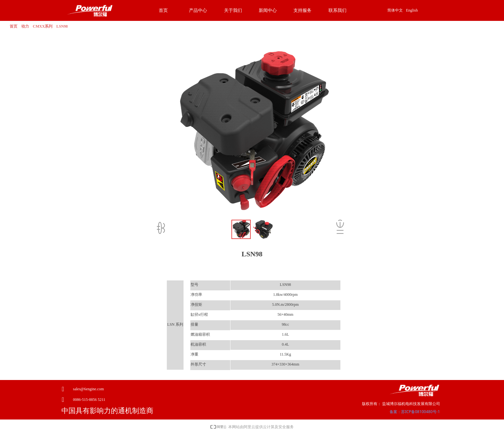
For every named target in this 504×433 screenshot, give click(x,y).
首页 (14, 26)
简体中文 (395, 10)
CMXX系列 (43, 26)
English (412, 10)
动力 (25, 26)
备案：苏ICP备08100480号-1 (415, 412)
